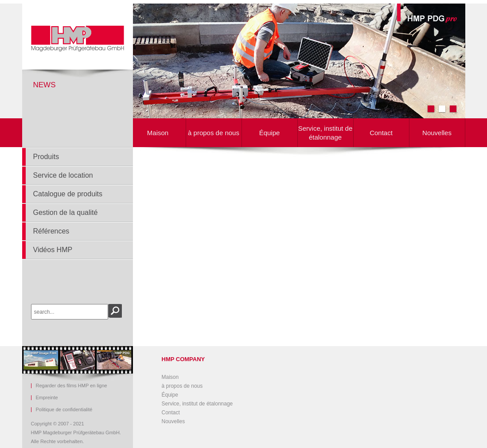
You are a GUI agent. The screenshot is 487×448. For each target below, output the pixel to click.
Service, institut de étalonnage (325, 133)
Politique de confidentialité (64, 410)
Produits (46, 157)
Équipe (270, 133)
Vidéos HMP (53, 250)
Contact (381, 133)
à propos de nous (214, 133)
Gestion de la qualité (66, 212)
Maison (158, 133)
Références (51, 231)
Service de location (63, 175)
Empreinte (47, 398)
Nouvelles (437, 133)
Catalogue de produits (68, 194)
